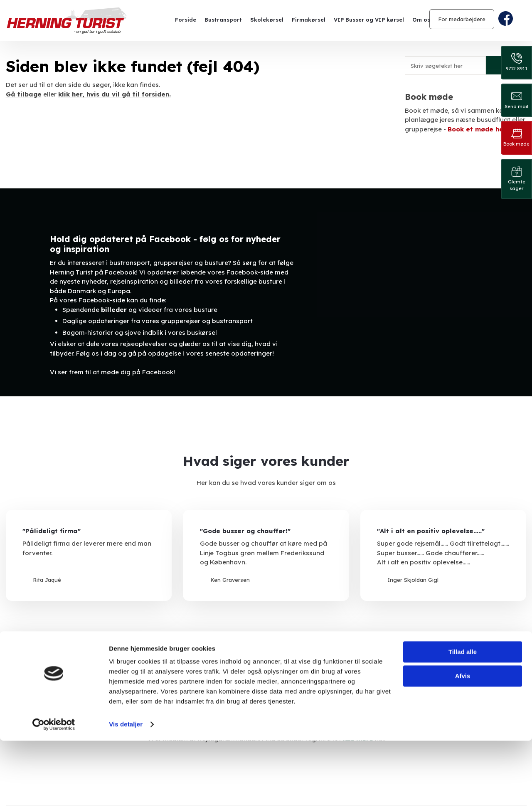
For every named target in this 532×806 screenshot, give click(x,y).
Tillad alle (463, 717)
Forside (186, 20)
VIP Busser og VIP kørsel (369, 20)
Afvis (463, 741)
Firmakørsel (309, 20)
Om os (421, 20)
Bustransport (223, 20)
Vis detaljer (126, 790)
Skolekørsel (267, 20)
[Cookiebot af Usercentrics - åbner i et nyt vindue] (54, 790)
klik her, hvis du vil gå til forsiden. (115, 94)
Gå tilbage (24, 94)
